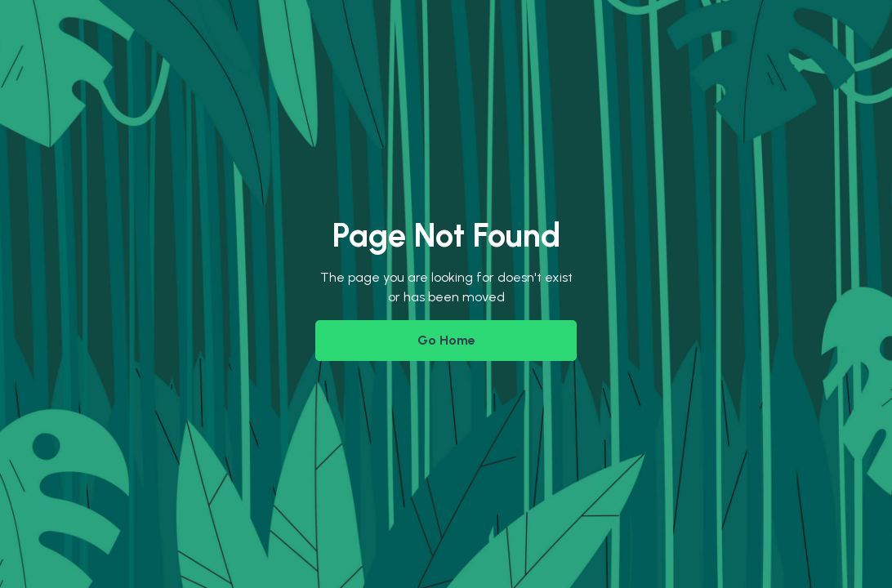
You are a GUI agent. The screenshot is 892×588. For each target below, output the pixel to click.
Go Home (446, 340)
